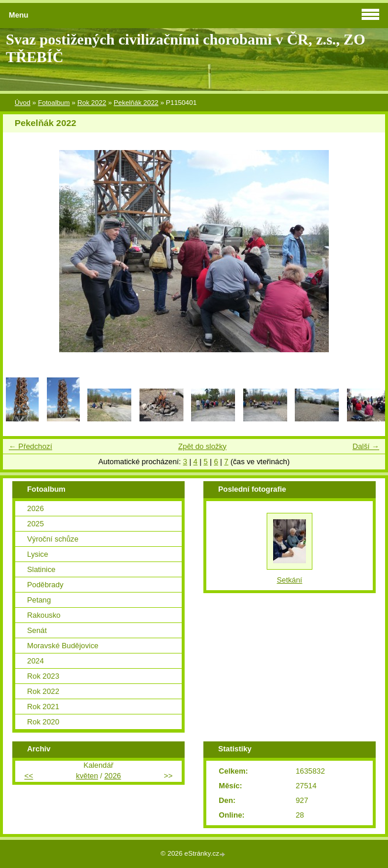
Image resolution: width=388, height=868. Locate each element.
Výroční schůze (53, 539)
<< (29, 776)
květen (87, 776)
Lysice (38, 554)
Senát (37, 630)
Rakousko (44, 615)
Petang (39, 600)
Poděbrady (45, 585)
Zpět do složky (202, 446)
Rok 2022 (92, 103)
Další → (366, 446)
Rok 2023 (43, 676)
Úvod (23, 103)
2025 (35, 524)
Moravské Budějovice (63, 646)
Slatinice (41, 569)
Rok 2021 (43, 707)
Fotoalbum (54, 103)
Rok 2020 (43, 722)
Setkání (289, 580)
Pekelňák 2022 (136, 103)
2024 (35, 661)
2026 (35, 508)
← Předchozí (30, 446)
